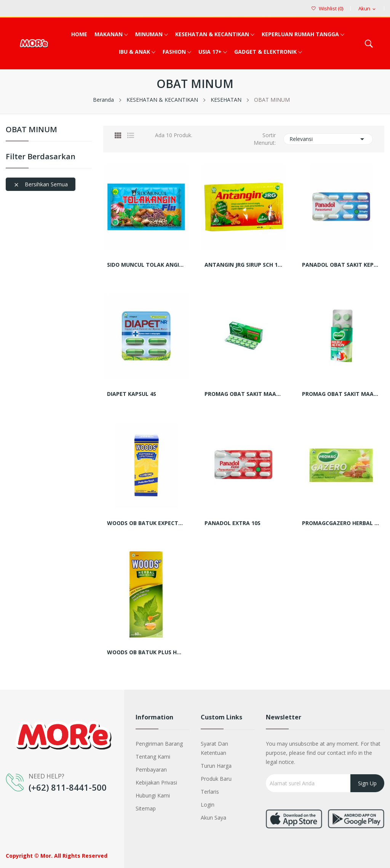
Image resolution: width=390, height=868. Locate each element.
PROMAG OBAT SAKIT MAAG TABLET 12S (244, 394)
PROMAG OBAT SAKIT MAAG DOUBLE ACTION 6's (341, 394)
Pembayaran (151, 770)
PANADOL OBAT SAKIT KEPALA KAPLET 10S (341, 265)
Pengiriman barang (159, 744)
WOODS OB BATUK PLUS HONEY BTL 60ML (146, 652)
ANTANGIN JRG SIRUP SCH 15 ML (244, 265)
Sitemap (146, 808)
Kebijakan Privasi (156, 782)
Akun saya (213, 818)
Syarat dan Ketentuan (214, 748)
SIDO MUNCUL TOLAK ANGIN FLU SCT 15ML (146, 265)
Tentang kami (153, 757)
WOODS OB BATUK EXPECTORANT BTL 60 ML (146, 523)
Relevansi (328, 139)
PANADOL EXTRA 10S (233, 523)
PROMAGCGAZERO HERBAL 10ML (341, 523)
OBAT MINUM (31, 130)
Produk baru (216, 779)
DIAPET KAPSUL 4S (132, 394)
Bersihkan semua (41, 184)
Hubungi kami (153, 795)
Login (208, 805)
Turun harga (216, 766)
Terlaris (210, 792)
